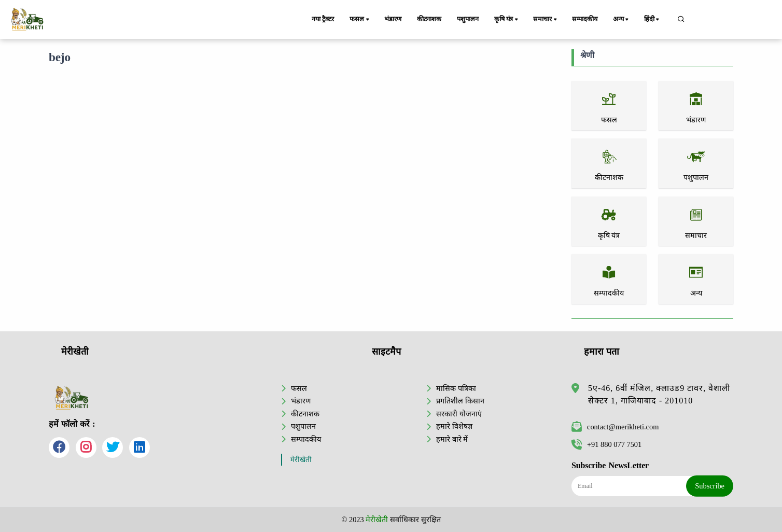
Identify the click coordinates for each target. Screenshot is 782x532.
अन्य (622, 20)
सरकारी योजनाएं (459, 414)
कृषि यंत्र (507, 20)
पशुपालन (467, 19)
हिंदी (652, 20)
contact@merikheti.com (615, 427)
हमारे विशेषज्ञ (454, 426)
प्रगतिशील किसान (460, 401)
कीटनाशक (429, 19)
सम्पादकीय (585, 19)
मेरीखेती (301, 460)
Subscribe (710, 486)
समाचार (546, 20)
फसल (360, 20)
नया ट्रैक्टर (323, 19)
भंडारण (393, 19)
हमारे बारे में (452, 439)
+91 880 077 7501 (606, 444)
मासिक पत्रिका (456, 388)
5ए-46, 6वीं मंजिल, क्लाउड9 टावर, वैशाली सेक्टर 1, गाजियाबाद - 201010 (659, 394)
